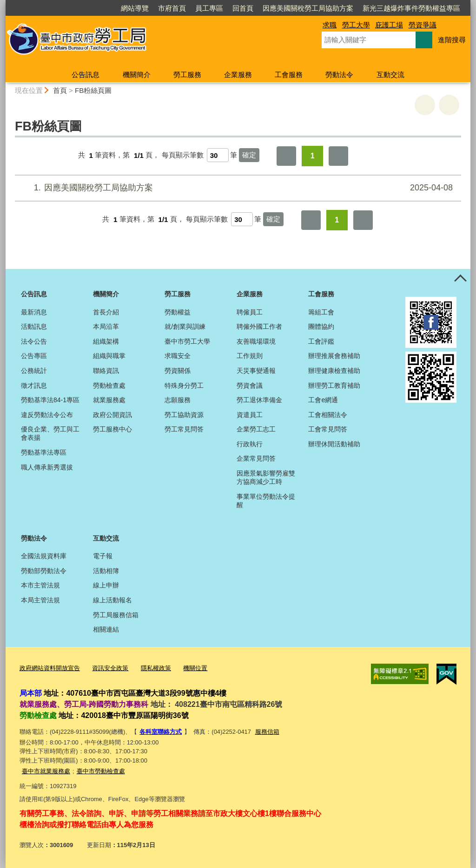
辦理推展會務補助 (334, 356)
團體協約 (321, 326)
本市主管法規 (40, 585)
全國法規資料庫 (44, 556)
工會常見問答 (328, 429)
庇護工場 (389, 25)
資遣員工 (250, 415)
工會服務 (289, 75)
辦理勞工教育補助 (334, 385)
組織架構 (106, 341)
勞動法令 (339, 75)
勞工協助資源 (184, 415)
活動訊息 (34, 326)
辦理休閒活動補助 (334, 444)
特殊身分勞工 (184, 385)
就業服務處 (109, 400)
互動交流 (390, 75)
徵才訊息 (34, 385)
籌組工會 (321, 312)
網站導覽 (135, 8)
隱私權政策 (156, 668)
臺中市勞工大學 (187, 341)
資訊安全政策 (110, 668)
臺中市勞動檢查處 (101, 771)
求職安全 (178, 356)
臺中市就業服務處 (46, 771)
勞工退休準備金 (259, 400)
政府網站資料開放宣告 (50, 668)
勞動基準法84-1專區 (50, 400)
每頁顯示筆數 (183, 155)
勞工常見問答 (184, 429)
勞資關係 (178, 371)
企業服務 (238, 75)
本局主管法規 (40, 600)
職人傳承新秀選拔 (47, 467)
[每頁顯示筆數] (218, 155)
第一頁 (286, 156)
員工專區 (209, 8)
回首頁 (243, 8)
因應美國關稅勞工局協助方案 (308, 8)
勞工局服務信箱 (116, 615)
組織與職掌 (109, 356)
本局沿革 (106, 326)
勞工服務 (187, 75)
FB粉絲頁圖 (93, 90)
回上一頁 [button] (449, 105)
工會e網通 (323, 400)
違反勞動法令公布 (47, 415)
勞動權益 (178, 312)
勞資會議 (250, 385)
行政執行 (250, 444)
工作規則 (250, 356)
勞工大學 (356, 25)
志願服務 (178, 400)
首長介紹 (106, 312)
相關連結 (106, 629)
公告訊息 (86, 75)
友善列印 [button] (425, 105)
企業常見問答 (256, 458)
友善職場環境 (256, 341)
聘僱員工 (250, 312)
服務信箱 (267, 732)
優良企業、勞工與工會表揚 (50, 433)
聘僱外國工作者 (259, 326)
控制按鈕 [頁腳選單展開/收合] (460, 279)
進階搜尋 (452, 40)
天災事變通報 (256, 371)
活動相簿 (106, 571)
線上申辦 (106, 585)
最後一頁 (338, 156)
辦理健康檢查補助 (334, 371)
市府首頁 (172, 8)
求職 (330, 25)
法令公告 (34, 341)
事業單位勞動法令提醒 (266, 501)
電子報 (103, 556)
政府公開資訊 (112, 415)
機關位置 (195, 668)
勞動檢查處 (109, 385)
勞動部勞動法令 (44, 571)
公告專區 (34, 356)
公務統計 (34, 371)
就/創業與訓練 (185, 326)
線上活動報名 (112, 600)
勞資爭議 (423, 25)
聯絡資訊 (106, 371)
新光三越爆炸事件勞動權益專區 (411, 8)
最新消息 (34, 312)
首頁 (60, 90)
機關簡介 (137, 75)
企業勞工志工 (256, 429)
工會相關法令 (328, 415)
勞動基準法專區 (44, 452)
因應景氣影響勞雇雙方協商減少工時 (266, 477)
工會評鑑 (321, 341)
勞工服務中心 (112, 429)
